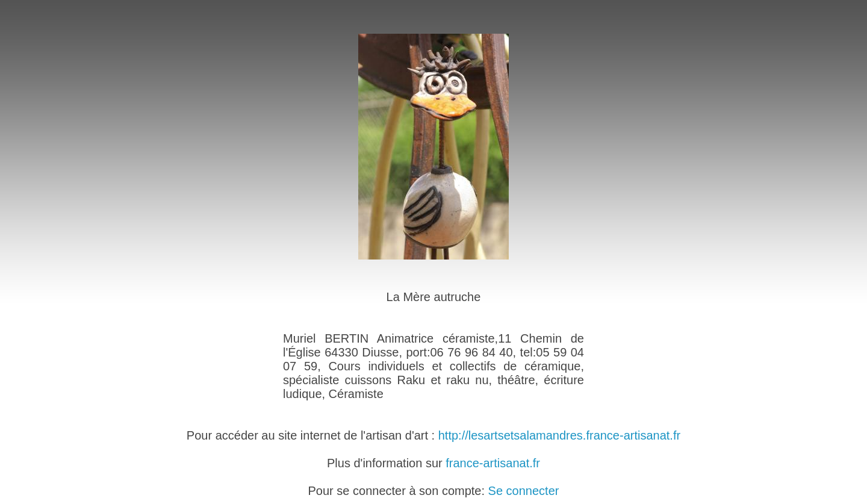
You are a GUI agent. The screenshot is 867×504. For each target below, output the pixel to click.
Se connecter (524, 491)
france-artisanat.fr (493, 463)
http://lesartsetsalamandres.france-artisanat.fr (559, 435)
